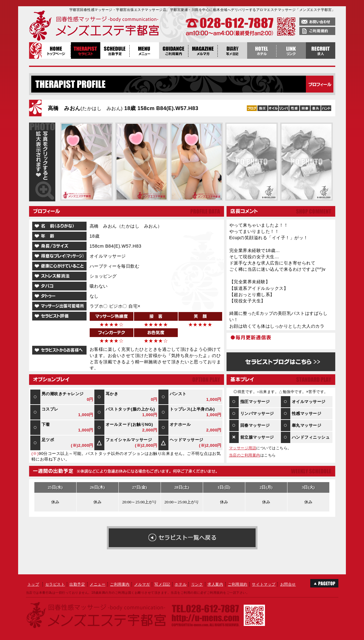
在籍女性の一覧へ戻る (182, 538)
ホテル (181, 584)
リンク (197, 584)
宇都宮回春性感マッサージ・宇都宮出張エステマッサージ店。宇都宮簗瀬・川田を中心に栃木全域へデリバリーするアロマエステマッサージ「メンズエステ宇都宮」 (202, 10)
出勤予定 (115, 50)
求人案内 (215, 584)
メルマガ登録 (203, 50)
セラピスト (55, 584)
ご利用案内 (174, 50)
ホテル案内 (262, 50)
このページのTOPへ (324, 583)
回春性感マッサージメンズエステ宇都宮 (81, 27)
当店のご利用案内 (245, 455)
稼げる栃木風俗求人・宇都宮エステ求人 (321, 50)
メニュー (144, 50)
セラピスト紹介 (86, 50)
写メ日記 (232, 50)
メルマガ (142, 584)
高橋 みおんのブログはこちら (281, 362)
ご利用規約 (317, 31)
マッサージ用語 (243, 448)
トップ (33, 584)
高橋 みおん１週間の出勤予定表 (182, 498)
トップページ (56, 50)
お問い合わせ (317, 22)
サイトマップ (264, 584)
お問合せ (288, 584)
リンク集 (291, 50)
